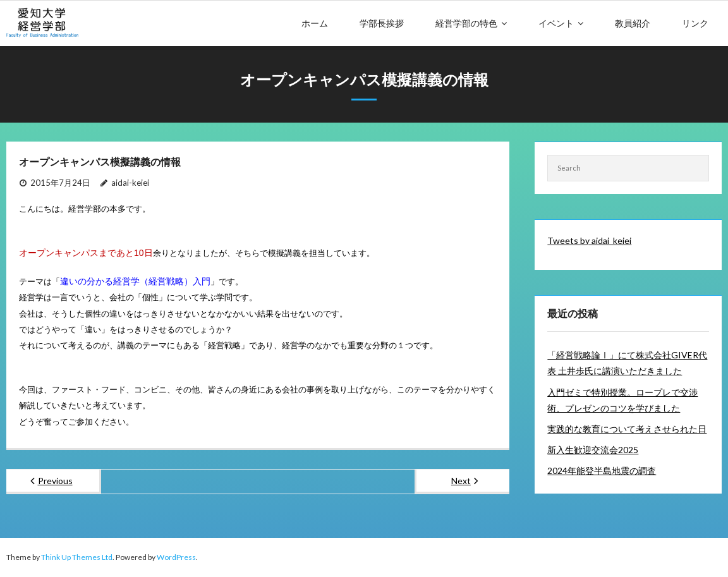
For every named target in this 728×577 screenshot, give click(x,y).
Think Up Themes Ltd (77, 557)
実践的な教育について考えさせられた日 (627, 429)
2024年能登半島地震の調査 (602, 471)
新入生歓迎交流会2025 (593, 450)
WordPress (176, 557)
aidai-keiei (130, 183)
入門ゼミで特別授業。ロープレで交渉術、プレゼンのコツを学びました (622, 400)
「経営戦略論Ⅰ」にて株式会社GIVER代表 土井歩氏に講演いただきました (627, 363)
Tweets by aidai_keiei (589, 240)
